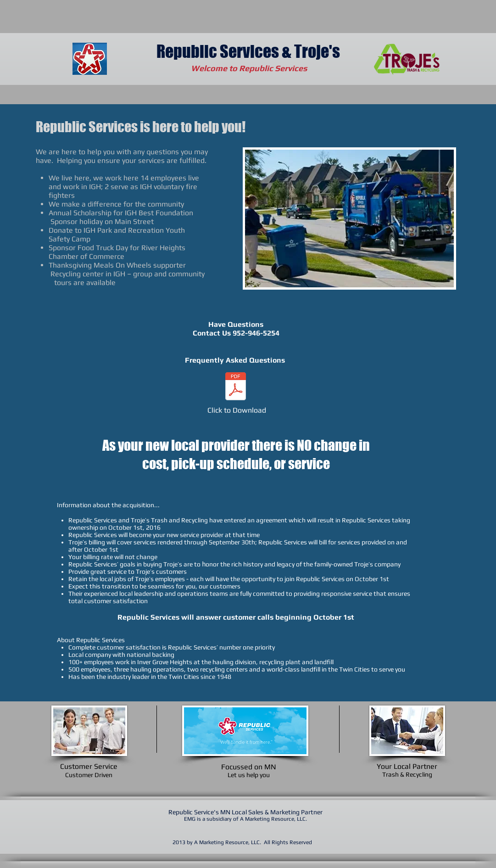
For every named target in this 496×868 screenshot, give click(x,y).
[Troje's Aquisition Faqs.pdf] (236, 387)
